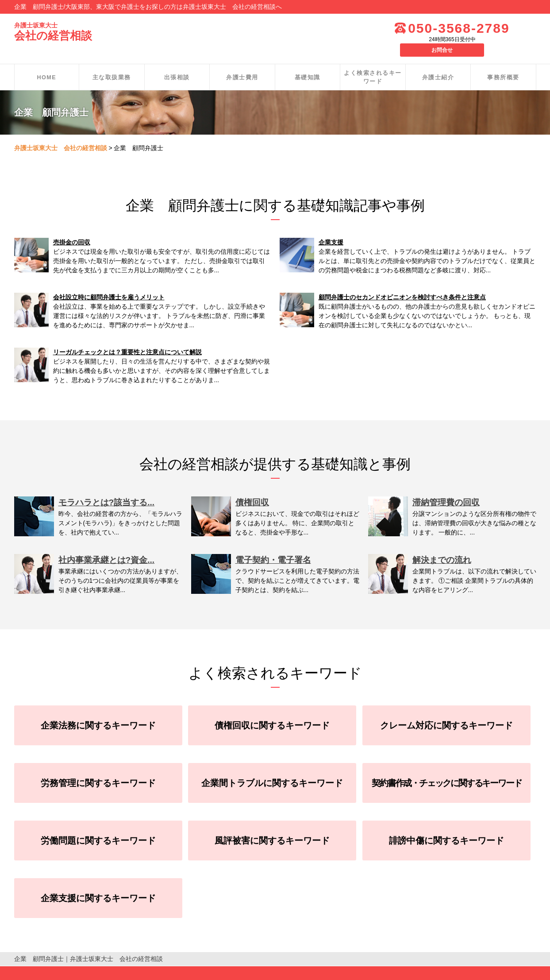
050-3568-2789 (432, 28)
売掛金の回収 (72, 229)
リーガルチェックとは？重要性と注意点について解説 (127, 339)
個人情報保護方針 (39, 971)
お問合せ (514, 27)
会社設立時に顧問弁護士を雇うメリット (109, 284)
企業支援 (331, 229)
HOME (47, 64)
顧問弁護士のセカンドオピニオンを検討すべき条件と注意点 (402, 284)
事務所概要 (503, 64)
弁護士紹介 (438, 64)
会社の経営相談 (55, 32)
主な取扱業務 (112, 64)
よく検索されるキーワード (373, 64)
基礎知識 (308, 64)
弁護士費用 (242, 64)
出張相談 (177, 64)
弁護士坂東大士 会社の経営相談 (61, 135)
